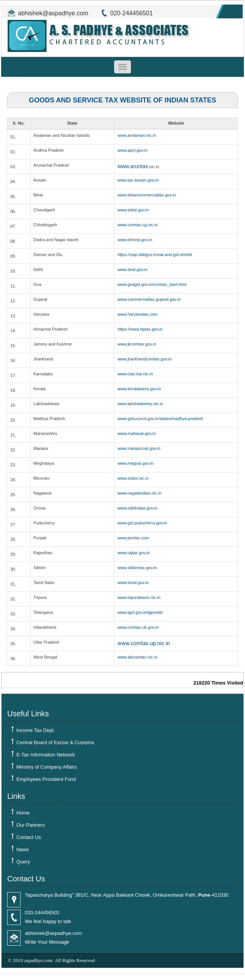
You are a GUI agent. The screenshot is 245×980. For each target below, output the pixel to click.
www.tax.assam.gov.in (138, 180)
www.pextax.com (133, 538)
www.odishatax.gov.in (138, 508)
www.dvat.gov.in (133, 269)
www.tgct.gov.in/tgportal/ (140, 612)
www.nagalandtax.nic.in (139, 493)
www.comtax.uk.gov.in (138, 627)
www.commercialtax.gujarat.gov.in (149, 299)
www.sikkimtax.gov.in (137, 568)
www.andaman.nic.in (137, 135)
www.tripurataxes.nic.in (139, 597)
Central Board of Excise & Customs (55, 742)
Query (23, 862)
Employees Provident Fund (46, 779)
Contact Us (29, 837)
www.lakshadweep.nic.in (140, 404)
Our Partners (31, 825)
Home (23, 813)
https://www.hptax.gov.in (140, 329)
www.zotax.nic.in (133, 478)
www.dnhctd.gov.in (135, 240)
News (23, 849)
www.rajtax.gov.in (134, 553)
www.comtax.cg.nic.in (138, 225)
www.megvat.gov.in (135, 463)
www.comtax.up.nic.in (144, 643)
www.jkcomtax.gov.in (137, 344)
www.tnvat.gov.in (133, 582)
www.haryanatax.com (138, 314)
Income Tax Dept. (36, 730)
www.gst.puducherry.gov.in (142, 523)
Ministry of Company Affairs (47, 767)
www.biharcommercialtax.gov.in (147, 195)
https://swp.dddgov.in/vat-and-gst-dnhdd (155, 255)
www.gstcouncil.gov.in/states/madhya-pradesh (160, 419)
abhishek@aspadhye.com (53, 13)
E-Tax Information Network (46, 755)
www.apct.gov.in (133, 150)
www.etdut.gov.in (133, 210)
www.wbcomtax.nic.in (138, 657)
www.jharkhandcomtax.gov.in (145, 359)
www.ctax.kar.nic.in (135, 374)
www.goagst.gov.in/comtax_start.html (152, 284)
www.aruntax (133, 166)
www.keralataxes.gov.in (139, 389)
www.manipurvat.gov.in (139, 448)
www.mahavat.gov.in (137, 433)
